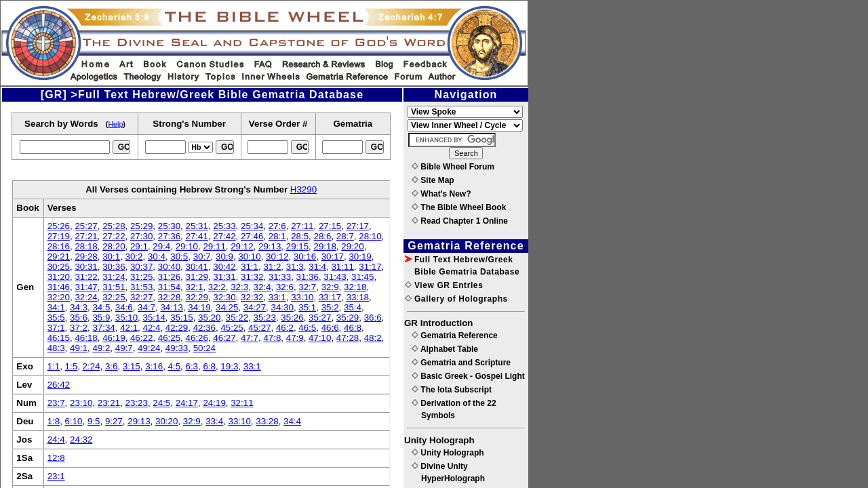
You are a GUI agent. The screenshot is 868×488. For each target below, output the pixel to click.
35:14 (154, 318)
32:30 (224, 297)
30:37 (141, 267)
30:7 (202, 257)
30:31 (86, 267)
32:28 (169, 297)
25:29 (141, 226)
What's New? (441, 194)
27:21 (86, 236)
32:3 (239, 287)
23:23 (137, 403)
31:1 (250, 267)
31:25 (141, 277)
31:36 (308, 277)
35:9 (101, 318)
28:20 (114, 246)
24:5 (161, 403)
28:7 (345, 236)
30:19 (360, 257)
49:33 (177, 348)
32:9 (330, 287)
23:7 (56, 403)
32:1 (194, 287)
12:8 (56, 458)
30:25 (59, 267)
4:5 (175, 366)
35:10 (126, 318)
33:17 (330, 297)
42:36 (204, 328)
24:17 (187, 403)
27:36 (169, 236)
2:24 (92, 366)
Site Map (433, 180)
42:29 (177, 328)
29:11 (214, 246)
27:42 (224, 236)
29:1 (139, 246)
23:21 (109, 403)
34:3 (79, 307)
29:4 (161, 246)
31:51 (114, 287)
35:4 (353, 307)
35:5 (56, 318)
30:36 (114, 267)
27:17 (358, 226)
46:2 (285, 328)
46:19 (114, 338)
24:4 (56, 440)
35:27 (320, 318)
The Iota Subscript (452, 390)
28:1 (277, 236)
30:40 (169, 267)
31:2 (272, 267)
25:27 (86, 226)
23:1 (56, 476)
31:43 (335, 277)
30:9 (224, 257)
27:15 (330, 226)
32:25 (114, 297)
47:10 (320, 338)
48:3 (56, 348)
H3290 (303, 189)
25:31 (196, 226)
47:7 (250, 338)
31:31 (224, 277)
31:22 (86, 277)
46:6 (330, 328)
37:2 (79, 328)
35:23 (265, 318)
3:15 (132, 366)
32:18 (355, 287)
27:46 (252, 236)
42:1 (129, 328)
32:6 (285, 287)
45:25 (232, 328)
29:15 (297, 246)
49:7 (124, 348)
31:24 (114, 277)
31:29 (196, 277)
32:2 (217, 287)
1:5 (72, 366)
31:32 (252, 277)
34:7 (146, 307)
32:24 (86, 297)
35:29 (348, 318)
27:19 (59, 236)
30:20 (166, 421)
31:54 (169, 287)
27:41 (196, 236)
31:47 (86, 287)
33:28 (267, 421)
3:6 (112, 366)
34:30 (282, 307)
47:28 (348, 338)
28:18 (86, 246)
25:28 (114, 226)
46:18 (86, 338)
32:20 (59, 297)
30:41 (196, 267)
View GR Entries (444, 285)
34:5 (101, 307)
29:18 (325, 246)
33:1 (277, 297)
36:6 (373, 318)
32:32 (252, 297)
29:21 (59, 257)
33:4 (214, 421)
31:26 (169, 277)
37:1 (56, 328)
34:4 (292, 421)
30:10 (249, 257)
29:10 (187, 246)
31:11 (342, 267)
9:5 (94, 421)
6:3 (192, 366)
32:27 (141, 297)
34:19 (199, 307)
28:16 (59, 246)
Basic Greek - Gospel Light (468, 376)
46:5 (307, 328)
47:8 (272, 338)
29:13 (270, 246)
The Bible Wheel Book (459, 207)
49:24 (149, 348)
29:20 (352, 246)
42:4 (152, 328)
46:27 (224, 338)
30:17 (333, 257)
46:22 (141, 338)
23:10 (81, 403)
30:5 (179, 257)
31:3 (295, 267)
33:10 (302, 297)
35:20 (209, 318)
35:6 (79, 318)
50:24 (204, 348)
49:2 (101, 348)
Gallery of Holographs (456, 299)
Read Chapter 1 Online (460, 221)
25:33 (224, 226)
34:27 (255, 307)
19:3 (229, 366)
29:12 (242, 246)
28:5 (300, 236)
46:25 (169, 338)
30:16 (305, 257)
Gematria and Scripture (461, 363)
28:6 (323, 236)
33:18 (358, 297)
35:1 (307, 307)
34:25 (227, 307)
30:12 (277, 257)
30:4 (157, 257)
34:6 (124, 307)
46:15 (59, 338)
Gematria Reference (455, 335)
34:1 (56, 307)
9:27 (114, 421)
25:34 (252, 226)
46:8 (353, 328)
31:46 (59, 287)
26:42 (59, 385)
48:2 (373, 338)
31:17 (370, 267)
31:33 (280, 277)
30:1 (111, 257)
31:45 (362, 277)
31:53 (141, 287)
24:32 (81, 440)
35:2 (330, 307)
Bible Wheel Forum (453, 167)
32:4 (262, 287)
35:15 (181, 318)
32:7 (307, 287)
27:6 (277, 226)
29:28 (86, 257)
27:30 (141, 236)
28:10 (370, 236)
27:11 (302, 226)
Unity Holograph (448, 453)
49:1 (79, 348)
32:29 (196, 297)
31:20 (59, 277)
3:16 (154, 366)
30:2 (134, 257)
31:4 (317, 267)
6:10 (74, 421)
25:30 (169, 226)
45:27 (259, 328)
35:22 (237, 318)
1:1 (54, 366)
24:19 (214, 403)
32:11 (242, 403)
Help (115, 124)
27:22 (114, 236)
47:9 (295, 338)
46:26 (196, 338)
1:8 (54, 421)
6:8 (209, 366)
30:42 (224, 267)
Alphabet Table (445, 349)
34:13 (171, 307)
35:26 (292, 318)
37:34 (103, 328)
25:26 (59, 226)
